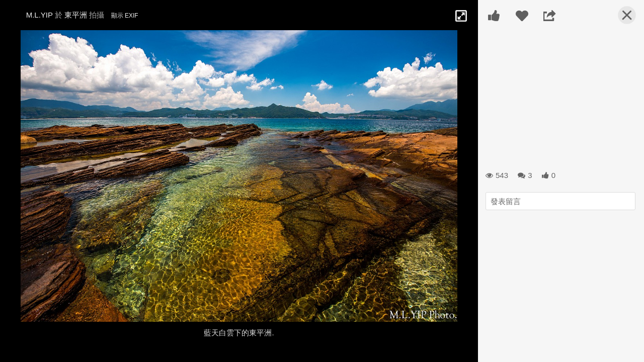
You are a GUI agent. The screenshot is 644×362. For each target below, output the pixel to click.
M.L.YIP (39, 15)
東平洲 (76, 15)
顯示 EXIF (125, 16)
